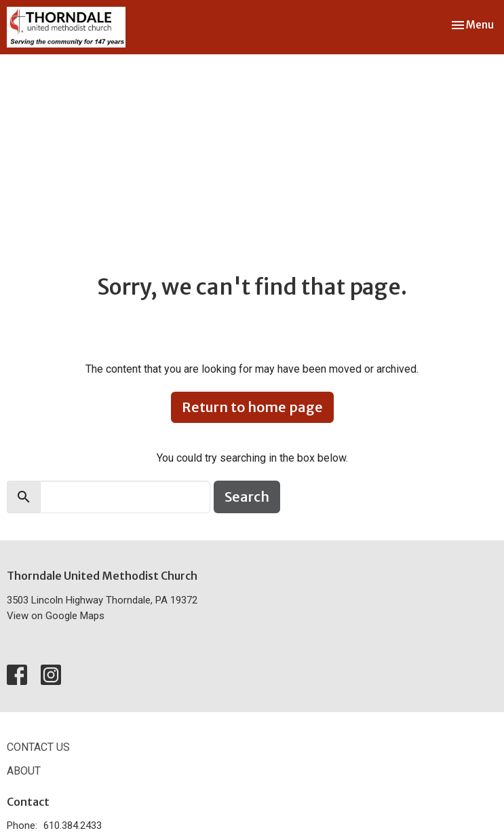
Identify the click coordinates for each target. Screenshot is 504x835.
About (24, 771)
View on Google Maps (56, 616)
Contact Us (38, 747)
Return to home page (252, 407)
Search (247, 497)
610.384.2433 (73, 825)
